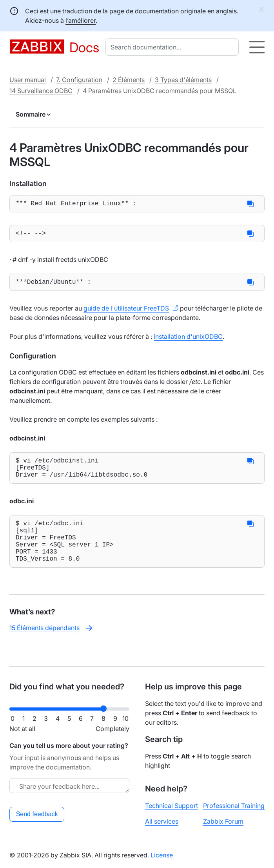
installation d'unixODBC (188, 341)
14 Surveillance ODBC (41, 91)
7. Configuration (79, 80)
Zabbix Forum (223, 821)
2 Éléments (129, 80)
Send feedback (37, 814)
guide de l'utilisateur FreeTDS (126, 313)
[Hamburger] (257, 47)
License (162, 855)
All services (162, 821)
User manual (28, 80)
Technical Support (171, 806)
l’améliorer (81, 20)
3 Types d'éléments (183, 80)
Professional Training (234, 806)
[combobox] (174, 47)
